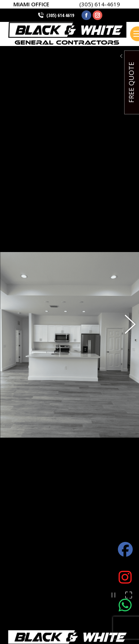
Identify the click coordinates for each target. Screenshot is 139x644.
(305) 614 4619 (60, 15)
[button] (126, 248)
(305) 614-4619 (100, 4)
